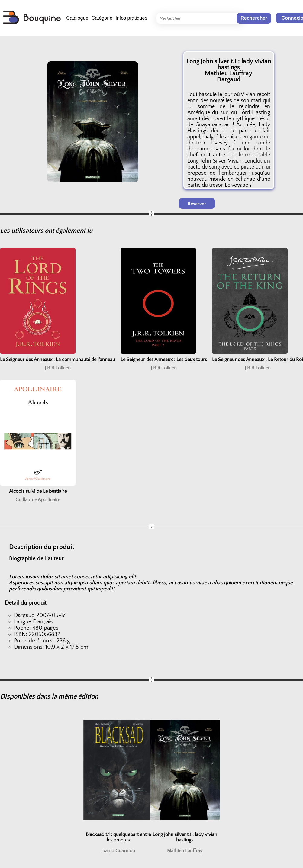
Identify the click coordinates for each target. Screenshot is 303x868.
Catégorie (102, 18)
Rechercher (254, 18)
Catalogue (77, 18)
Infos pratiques (131, 18)
